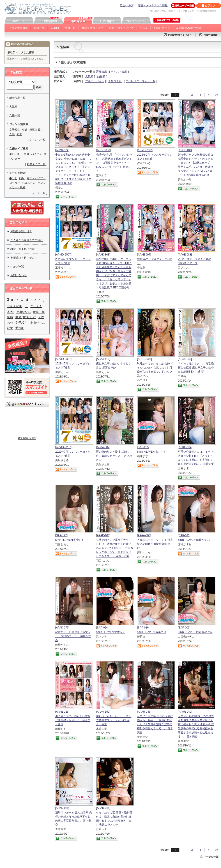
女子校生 (15, 130)
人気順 (55, 28)
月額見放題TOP (18, 28)
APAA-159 (103, 712)
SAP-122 (61, 535)
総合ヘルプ (127, 5)
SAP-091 (184, 535)
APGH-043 (185, 150)
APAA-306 (144, 535)
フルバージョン (95, 81)
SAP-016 (143, 628)
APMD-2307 (63, 359)
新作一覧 (39, 28)
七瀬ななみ (23, 312)
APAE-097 (144, 255)
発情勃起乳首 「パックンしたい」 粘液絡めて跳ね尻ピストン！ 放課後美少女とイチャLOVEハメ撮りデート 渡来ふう (114, 163)
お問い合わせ (162, 28)
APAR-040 (185, 712)
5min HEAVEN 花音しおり (71, 540)
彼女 (10, 328)
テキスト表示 (119, 72)
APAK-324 (62, 150)
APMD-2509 (145, 150)
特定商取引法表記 (27, 438)
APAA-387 (103, 447)
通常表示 (101, 72)
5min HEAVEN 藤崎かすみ (194, 540)
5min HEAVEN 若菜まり (152, 632)
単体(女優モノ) (26, 317)
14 (17, 300)
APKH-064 (185, 447)
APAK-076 (62, 628)
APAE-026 (62, 712)
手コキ (20, 328)
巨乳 (27, 154)
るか (10, 312)
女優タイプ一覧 (36, 164)
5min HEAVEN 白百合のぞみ (195, 632)
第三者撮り (36, 130)
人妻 (12, 134)
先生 (19, 134)
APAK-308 (103, 255)
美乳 (12, 154)
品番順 (101, 76)
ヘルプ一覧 (17, 267)
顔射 (22, 178)
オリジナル (115, 81)
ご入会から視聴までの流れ (27, 240)
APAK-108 (103, 535)
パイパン (37, 154)
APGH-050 (104, 150)
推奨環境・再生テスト (24, 258)
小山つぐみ (37, 323)
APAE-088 (185, 255)
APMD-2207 (63, 447)
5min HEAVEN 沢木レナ (111, 632)
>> (217, 95)
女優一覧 (70, 28)
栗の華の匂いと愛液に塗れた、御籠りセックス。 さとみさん (114, 456)
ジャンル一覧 (37, 140)
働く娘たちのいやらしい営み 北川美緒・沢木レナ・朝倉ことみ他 (73, 720)
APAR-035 (103, 808)
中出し (13, 178)
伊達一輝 (39, 312)
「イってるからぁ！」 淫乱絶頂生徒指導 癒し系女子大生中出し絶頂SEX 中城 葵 (196, 368)
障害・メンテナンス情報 (153, 5)
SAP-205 (143, 447)
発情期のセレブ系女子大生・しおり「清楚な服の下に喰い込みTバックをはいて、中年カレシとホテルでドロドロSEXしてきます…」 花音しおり (114, 548)
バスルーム (29, 183)
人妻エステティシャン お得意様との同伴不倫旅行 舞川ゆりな (155, 544)
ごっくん (36, 306)
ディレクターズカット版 (140, 81)
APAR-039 (62, 808)
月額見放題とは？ (92, 28)
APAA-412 (103, 359)
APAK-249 (185, 359)
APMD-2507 (63, 255)
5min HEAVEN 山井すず (152, 452)
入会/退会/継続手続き (189, 28)
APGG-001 (144, 359)
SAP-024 (102, 628)
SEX (33, 300)
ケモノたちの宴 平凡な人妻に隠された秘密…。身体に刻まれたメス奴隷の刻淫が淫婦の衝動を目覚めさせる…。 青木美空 (155, 724)
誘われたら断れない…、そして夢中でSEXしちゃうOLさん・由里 (114, 720)
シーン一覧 (39, 193)
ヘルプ (144, 28)
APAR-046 (144, 712)
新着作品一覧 (17, 98)
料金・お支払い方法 (121, 28)
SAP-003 (184, 628)
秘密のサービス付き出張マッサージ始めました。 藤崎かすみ (73, 636)
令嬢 (25, 130)
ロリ (19, 154)
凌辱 (10, 317)
